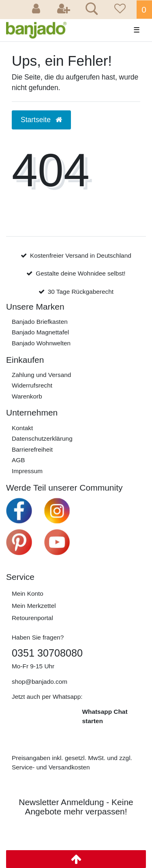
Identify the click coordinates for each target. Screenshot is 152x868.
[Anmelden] (37, 10)
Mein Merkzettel (34, 606)
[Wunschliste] (119, 10)
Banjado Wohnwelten (41, 343)
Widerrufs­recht (32, 385)
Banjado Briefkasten (40, 322)
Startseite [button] (41, 120)
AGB (18, 460)
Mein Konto (28, 593)
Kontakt (22, 428)
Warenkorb (27, 396)
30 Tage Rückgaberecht (81, 292)
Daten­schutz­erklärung (42, 438)
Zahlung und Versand (41, 375)
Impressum (27, 471)
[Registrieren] (64, 10)
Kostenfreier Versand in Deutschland (81, 255)
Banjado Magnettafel (40, 332)
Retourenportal (32, 618)
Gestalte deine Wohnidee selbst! (80, 273)
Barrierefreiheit (32, 449)
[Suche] (90, 10)
